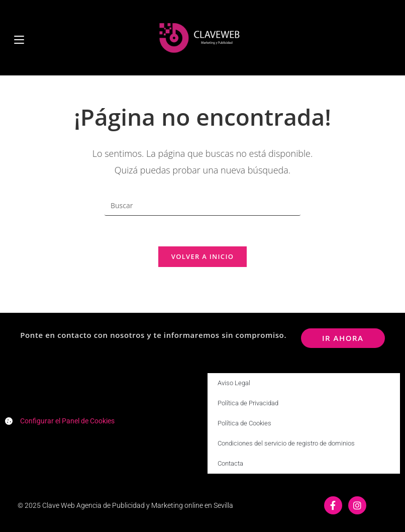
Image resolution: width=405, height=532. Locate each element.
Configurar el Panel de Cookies (67, 421)
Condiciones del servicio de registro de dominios (286, 443)
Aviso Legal (234, 383)
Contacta (230, 463)
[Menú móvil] (19, 37)
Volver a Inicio (202, 256)
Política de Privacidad (248, 403)
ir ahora (343, 338)
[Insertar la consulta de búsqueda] (202, 206)
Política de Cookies (244, 423)
